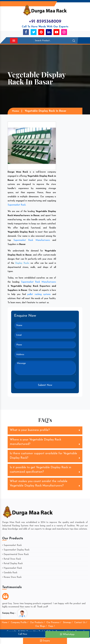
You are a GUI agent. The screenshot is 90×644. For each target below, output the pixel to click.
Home (15, 111)
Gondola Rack (10, 573)
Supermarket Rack (17, 205)
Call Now (23, 634)
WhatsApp (67, 634)
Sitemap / (68, 623)
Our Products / (37, 623)
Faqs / (52, 626)
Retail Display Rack (12, 564)
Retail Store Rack (12, 559)
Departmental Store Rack (15, 554)
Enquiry (45, 641)
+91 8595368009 (45, 22)
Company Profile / (20, 623)
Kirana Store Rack (12, 577)
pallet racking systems (39, 294)
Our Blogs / (41, 626)
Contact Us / (81, 623)
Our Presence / (54, 623)
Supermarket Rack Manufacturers (32, 240)
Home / (5, 623)
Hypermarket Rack (12, 568)
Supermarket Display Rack (16, 550)
